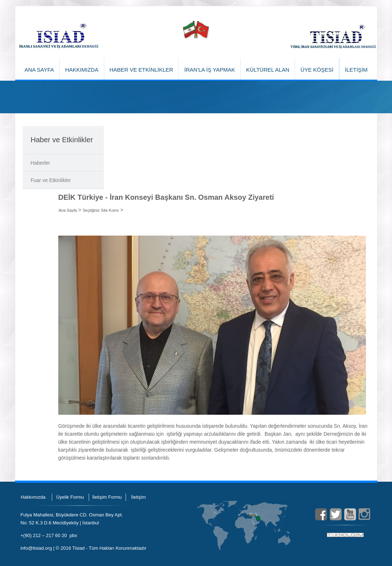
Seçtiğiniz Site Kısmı (101, 210)
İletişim (138, 497)
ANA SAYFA (39, 70)
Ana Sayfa (68, 210)
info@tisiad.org (36, 548)
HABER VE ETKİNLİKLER (142, 70)
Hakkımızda (33, 497)
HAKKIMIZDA (82, 70)
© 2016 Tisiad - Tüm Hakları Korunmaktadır (101, 548)
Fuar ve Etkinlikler (51, 180)
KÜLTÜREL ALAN (268, 70)
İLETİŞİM (356, 70)
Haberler (41, 163)
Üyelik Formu (70, 497)
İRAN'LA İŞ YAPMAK (210, 70)
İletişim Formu (107, 497)
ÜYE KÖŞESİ (317, 70)
